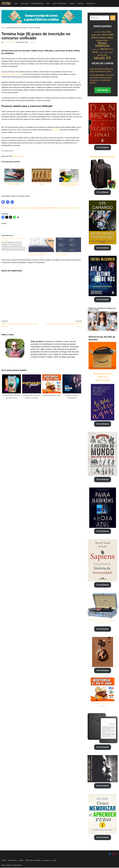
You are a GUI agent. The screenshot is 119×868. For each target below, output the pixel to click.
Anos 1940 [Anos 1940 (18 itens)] (97, 32)
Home (3, 28)
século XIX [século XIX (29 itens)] (102, 55)
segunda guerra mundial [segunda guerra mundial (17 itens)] (106, 52)
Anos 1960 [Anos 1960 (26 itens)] (106, 32)
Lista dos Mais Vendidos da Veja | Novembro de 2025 (14, 184)
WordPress (18, 866)
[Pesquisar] (113, 18)
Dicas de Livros (91, 3)
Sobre (55, 861)
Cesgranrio (57, 130)
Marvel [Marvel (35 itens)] (104, 49)
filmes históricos (18, 157)
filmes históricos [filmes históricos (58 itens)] (102, 44)
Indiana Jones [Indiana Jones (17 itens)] (96, 49)
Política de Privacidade (33, 861)
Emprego (32, 42)
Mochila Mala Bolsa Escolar (103, 157)
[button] (18, 3)
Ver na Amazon (103, 147)
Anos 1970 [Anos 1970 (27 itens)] (96, 35)
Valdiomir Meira (8, 42)
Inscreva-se (47, 861)
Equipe (21, 861)
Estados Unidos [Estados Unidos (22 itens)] (102, 40)
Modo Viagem (25, 3)
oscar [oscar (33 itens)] (95, 52)
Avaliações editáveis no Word (103, 704)
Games (48, 3)
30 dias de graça (103, 380)
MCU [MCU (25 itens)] (111, 49)
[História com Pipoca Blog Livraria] (6, 3)
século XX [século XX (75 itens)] (102, 58)
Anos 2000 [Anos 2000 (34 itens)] (108, 35)
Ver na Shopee (103, 192)
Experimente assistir (103, 374)
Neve (3, 866)
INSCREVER (103, 90)
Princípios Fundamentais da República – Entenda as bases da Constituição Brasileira (69, 185)
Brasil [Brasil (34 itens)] (95, 38)
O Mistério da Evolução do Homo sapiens (42, 184)
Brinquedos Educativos (37, 3)
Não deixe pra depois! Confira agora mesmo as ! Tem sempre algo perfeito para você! (40, 209)
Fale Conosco (12, 861)
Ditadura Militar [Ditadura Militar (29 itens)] (106, 38)
